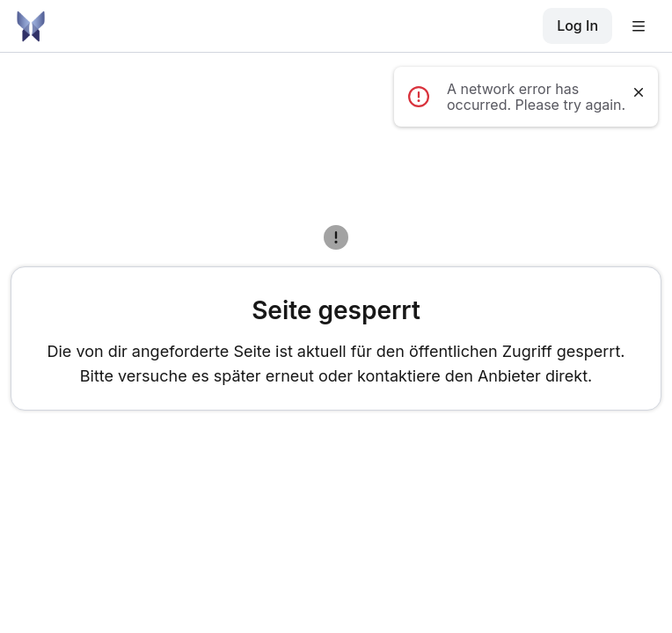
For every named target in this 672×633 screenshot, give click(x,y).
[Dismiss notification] (639, 92)
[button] (644, 26)
